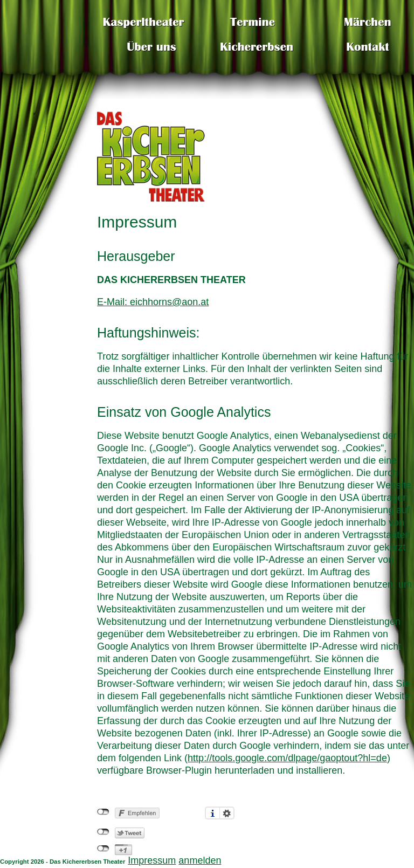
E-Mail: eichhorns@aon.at (153, 302)
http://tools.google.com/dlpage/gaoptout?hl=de (287, 758)
